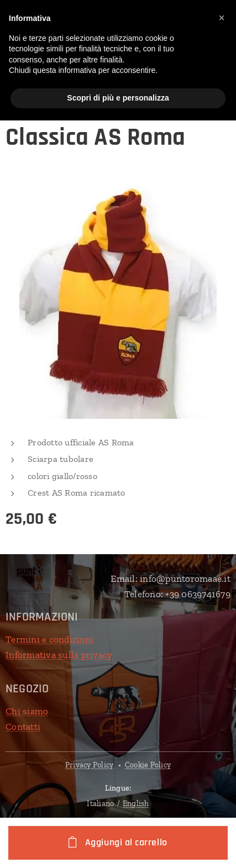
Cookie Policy (148, 765)
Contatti (23, 727)
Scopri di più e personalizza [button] (118, 98)
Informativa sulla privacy (59, 654)
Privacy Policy (90, 765)
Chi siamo (27, 711)
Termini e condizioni (49, 639)
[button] (222, 18)
